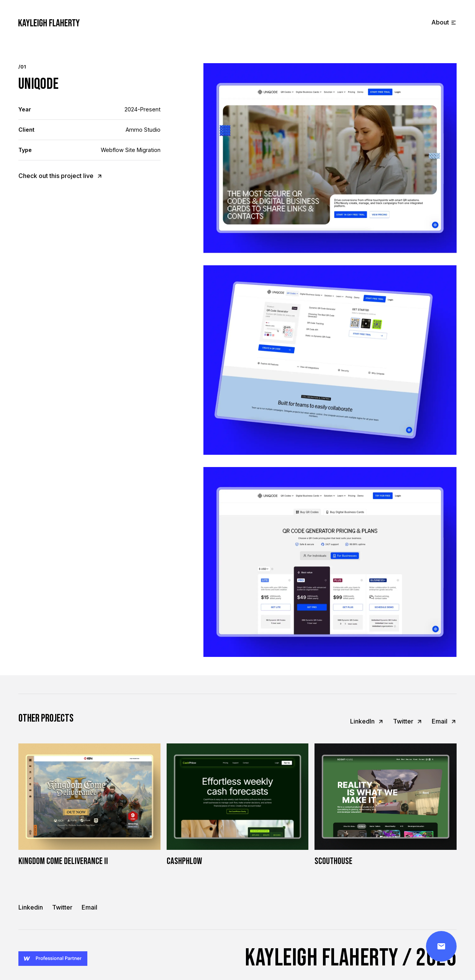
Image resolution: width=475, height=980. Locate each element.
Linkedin (31, 907)
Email (89, 907)
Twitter (62, 907)
